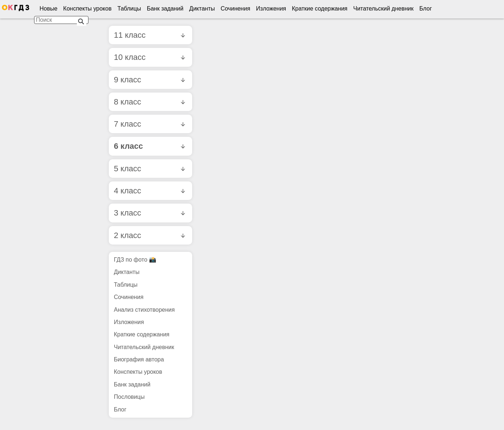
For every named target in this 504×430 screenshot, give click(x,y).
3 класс (149, 213)
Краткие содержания (320, 9)
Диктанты (202, 9)
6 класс (149, 146)
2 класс (149, 235)
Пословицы (129, 397)
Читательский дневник (383, 9)
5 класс (149, 169)
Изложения (271, 9)
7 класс (149, 124)
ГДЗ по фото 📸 (135, 260)
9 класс (149, 80)
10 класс (149, 57)
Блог (425, 9)
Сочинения (236, 9)
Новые (48, 9)
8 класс (149, 102)
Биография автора (139, 359)
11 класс (149, 35)
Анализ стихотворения (144, 310)
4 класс (149, 191)
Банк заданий (165, 9)
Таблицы (129, 9)
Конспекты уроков (87, 9)
